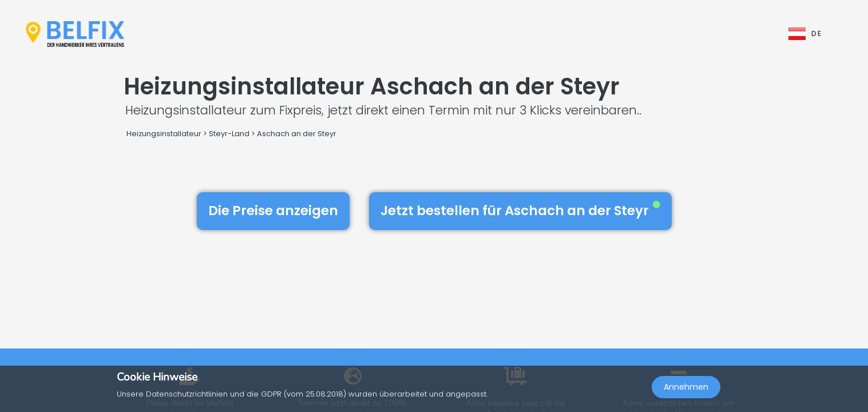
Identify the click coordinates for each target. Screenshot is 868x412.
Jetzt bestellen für (520, 211)
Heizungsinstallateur (164, 134)
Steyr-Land (229, 134)
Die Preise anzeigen (273, 211)
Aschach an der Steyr (297, 134)
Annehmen (686, 387)
